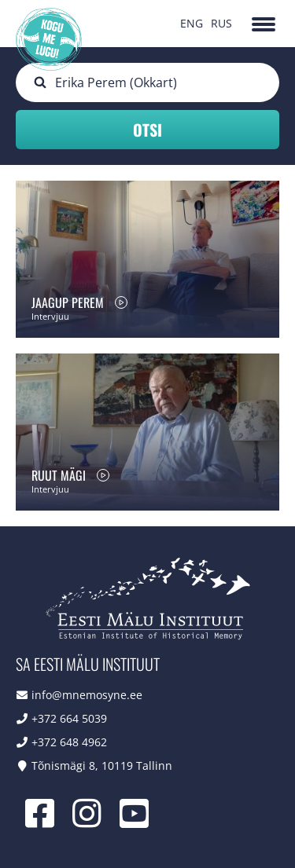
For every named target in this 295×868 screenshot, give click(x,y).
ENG (192, 23)
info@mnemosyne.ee (87, 695)
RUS (221, 23)
